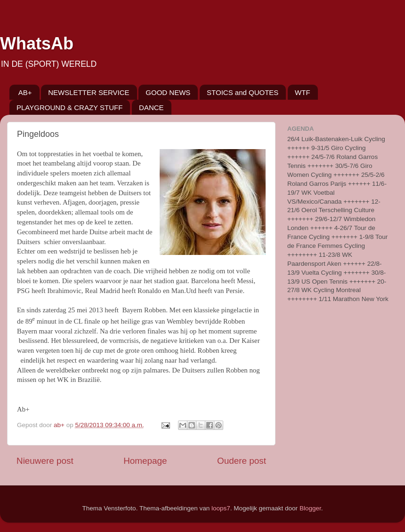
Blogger (310, 508)
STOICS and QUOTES (243, 92)
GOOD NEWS (168, 92)
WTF (302, 92)
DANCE (151, 107)
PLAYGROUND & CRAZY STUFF (69, 107)
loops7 (221, 508)
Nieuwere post (45, 461)
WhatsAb (37, 44)
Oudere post (242, 461)
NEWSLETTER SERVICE (89, 92)
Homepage (145, 461)
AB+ (25, 92)
